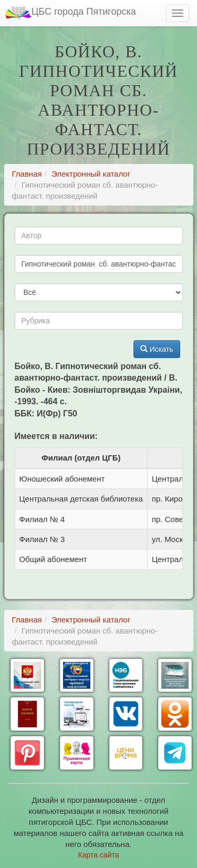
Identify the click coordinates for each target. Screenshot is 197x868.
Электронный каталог (91, 174)
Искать (157, 349)
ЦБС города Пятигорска (71, 13)
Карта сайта (99, 855)
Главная (27, 174)
